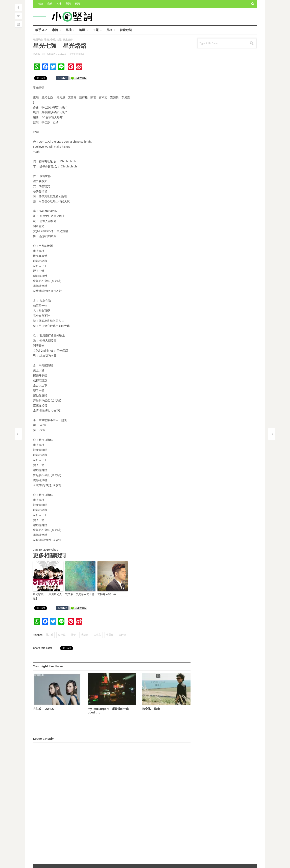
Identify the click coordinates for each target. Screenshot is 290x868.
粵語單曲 (38, 40)
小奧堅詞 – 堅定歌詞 (47, 862)
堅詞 (68, 4)
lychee (37, 54)
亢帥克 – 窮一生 (107, 594)
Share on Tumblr (62, 78)
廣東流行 (68, 40)
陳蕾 (73, 635)
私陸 (40, 4)
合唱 (53, 40)
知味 (59, 4)
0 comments (77, 54)
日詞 (77, 4)
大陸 (59, 40)
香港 (47, 40)
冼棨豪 (85, 635)
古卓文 (97, 635)
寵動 (50, 4)
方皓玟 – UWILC (44, 709)
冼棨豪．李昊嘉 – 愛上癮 (80, 594)
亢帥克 (122, 635)
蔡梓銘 (62, 635)
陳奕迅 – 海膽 (151, 709)
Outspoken (224, 862)
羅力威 (49, 635)
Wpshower (248, 862)
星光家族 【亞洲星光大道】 (47, 596)
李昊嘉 (110, 635)
